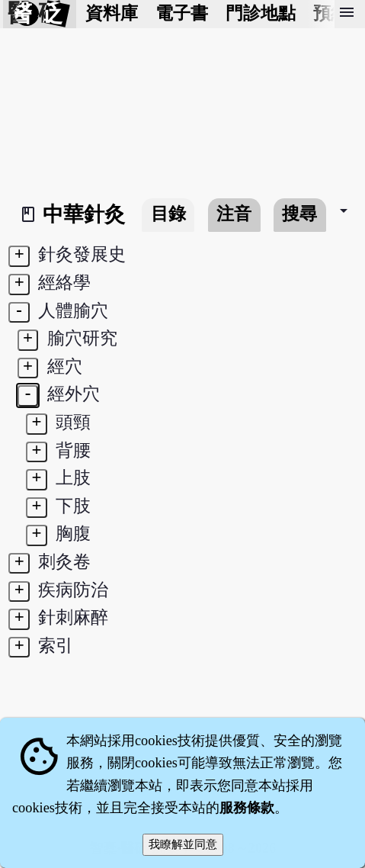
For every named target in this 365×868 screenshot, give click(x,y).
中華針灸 (84, 214)
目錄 (168, 214)
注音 (234, 214)
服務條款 (247, 808)
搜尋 (299, 214)
